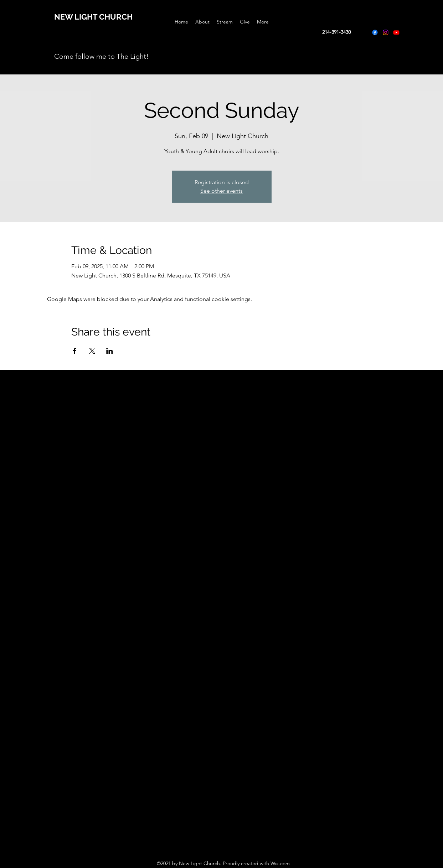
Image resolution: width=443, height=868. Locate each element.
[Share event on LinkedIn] (110, 351)
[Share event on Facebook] (75, 351)
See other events (221, 191)
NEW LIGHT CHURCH (93, 17)
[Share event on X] (92, 351)
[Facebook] (375, 32)
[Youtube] (396, 32)
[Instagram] (386, 32)
